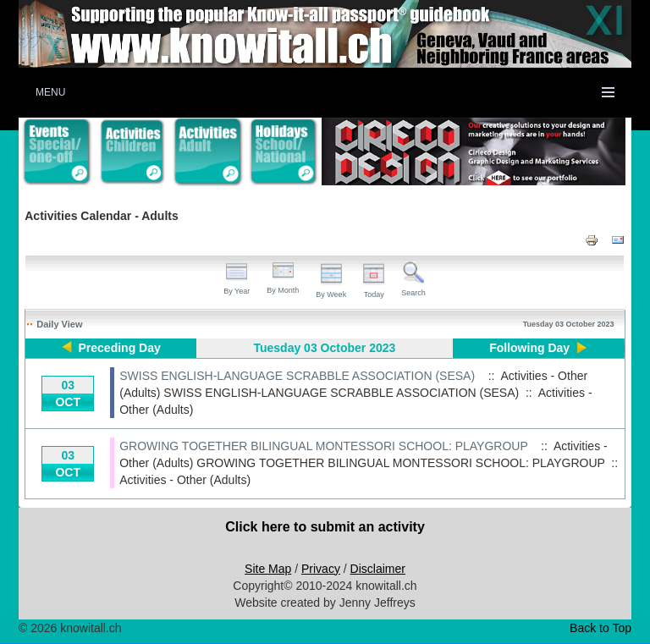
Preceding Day (120, 348)
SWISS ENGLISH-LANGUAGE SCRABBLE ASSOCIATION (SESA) (297, 376)
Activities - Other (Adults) (185, 480)
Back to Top (600, 628)
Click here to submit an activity (325, 527)
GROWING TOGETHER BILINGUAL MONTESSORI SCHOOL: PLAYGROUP (323, 446)
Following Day (529, 348)
